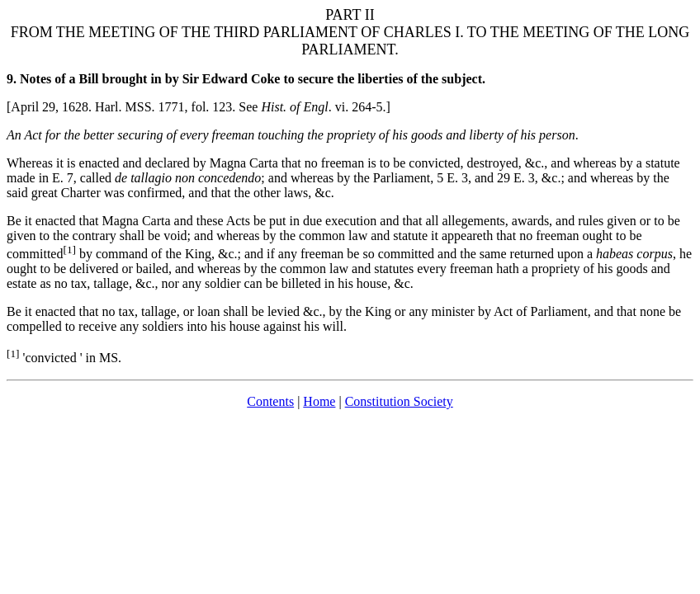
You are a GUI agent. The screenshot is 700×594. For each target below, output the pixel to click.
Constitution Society (399, 401)
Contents (270, 401)
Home (319, 401)
